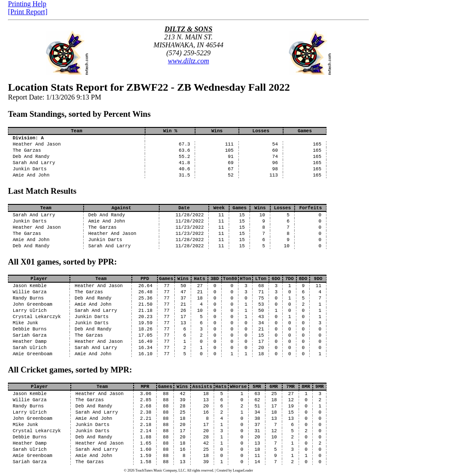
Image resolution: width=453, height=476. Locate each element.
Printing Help (27, 4)
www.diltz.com (188, 61)
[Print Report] (28, 12)
